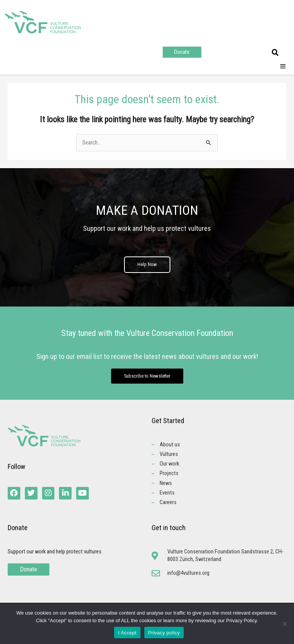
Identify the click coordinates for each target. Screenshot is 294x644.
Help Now (147, 265)
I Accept (127, 633)
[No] (284, 624)
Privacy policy (164, 633)
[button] (275, 53)
